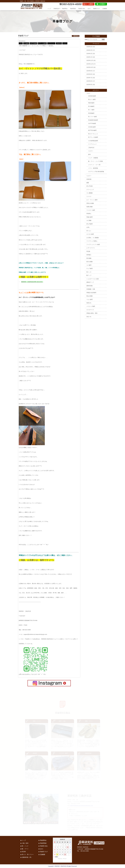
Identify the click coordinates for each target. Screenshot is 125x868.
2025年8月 (89, 74)
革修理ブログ (96, 9)
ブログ (21, 43)
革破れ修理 (89, 217)
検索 (103, 39)
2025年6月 (89, 81)
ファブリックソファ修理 (93, 244)
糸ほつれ (89, 317)
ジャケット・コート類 (94, 165)
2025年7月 (89, 78)
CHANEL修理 (92, 127)
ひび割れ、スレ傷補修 (93, 238)
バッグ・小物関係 (93, 158)
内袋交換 (89, 179)
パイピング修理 (91, 306)
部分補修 (89, 258)
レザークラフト (91, 248)
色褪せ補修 (89, 207)
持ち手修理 (89, 224)
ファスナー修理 (91, 210)
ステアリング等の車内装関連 (96, 172)
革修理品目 (56, 9)
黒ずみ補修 (89, 262)
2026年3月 (89, 50)
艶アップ (89, 275)
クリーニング (90, 190)
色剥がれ (89, 303)
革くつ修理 (91, 110)
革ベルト (89, 231)
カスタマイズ (90, 310)
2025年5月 (89, 85)
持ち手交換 (89, 186)
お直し (88, 227)
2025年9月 (89, 71)
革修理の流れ (82, 9)
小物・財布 (25, 843)
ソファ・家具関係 (93, 168)
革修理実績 (73, 9)
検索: (86, 39)
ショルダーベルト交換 (93, 279)
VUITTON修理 (33, 43)
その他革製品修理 (93, 141)
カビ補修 (89, 220)
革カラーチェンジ (93, 134)
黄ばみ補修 (89, 296)
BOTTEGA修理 (92, 130)
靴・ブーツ (25, 849)
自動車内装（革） (27, 857)
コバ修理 (89, 265)
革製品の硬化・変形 (92, 313)
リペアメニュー (51, 43)
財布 (89, 154)
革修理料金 (65, 9)
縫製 (88, 183)
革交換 (88, 251)
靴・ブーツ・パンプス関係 (95, 161)
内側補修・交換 (91, 289)
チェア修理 (89, 268)
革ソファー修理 (92, 117)
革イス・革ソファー (28, 854)
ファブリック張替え (92, 241)
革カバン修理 (92, 99)
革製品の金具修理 (91, 293)
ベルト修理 (89, 299)
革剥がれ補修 (90, 203)
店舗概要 (105, 9)
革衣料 (24, 852)
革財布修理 (91, 103)
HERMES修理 (92, 96)
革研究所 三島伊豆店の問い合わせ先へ (32, 282)
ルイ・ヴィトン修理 (92, 200)
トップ (49, 9)
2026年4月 (89, 47)
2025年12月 (90, 60)
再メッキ (89, 272)
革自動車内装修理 (93, 120)
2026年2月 (89, 54)
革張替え (89, 214)
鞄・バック (25, 846)
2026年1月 (89, 57)
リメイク (89, 196)
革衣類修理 (91, 113)
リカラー (65, 43)
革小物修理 (26, 43)
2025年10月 (90, 67)
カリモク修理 (90, 234)
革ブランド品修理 (42, 43)
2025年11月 (90, 64)
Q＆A (89, 9)
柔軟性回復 (89, 286)
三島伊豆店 (59, 43)
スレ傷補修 (89, 193)
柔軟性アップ (90, 282)
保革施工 (89, 255)
